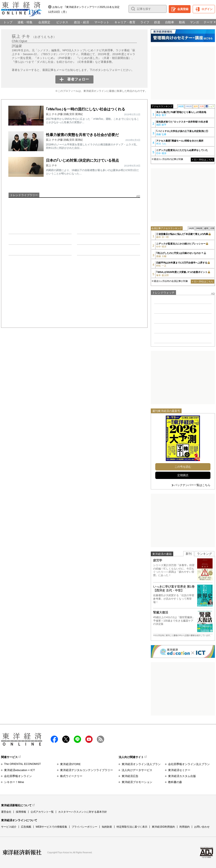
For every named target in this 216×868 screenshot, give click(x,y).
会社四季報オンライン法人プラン (189, 764)
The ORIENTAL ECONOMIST (22, 764)
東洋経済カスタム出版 (182, 776)
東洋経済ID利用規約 (163, 827)
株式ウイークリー (71, 776)
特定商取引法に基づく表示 (132, 827)
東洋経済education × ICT (19, 770)
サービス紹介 (9, 827)
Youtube (89, 739)
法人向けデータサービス (137, 770)
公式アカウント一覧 (42, 812)
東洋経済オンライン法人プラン (141, 764)
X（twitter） (66, 739)
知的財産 (107, 827)
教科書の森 (175, 782)
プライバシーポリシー (84, 827)
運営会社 (6, 812)
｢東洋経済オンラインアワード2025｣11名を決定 (92, 7)
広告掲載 (26, 827)
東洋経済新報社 (22, 852)
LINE (77, 739)
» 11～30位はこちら (203, 160)
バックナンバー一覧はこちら (192, 485)
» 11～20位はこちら (203, 281)
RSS (101, 739)
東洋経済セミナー (179, 770)
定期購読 (183, 475)
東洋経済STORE (70, 764)
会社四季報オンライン (18, 776)
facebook (54, 739)
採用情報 (21, 812)
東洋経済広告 (130, 776)
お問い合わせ (202, 827)
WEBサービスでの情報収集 (51, 827)
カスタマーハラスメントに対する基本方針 (83, 812)
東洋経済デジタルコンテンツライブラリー (87, 770)
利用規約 (185, 827)
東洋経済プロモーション (137, 782)
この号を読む (183, 467)
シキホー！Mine (14, 782)
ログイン (207, 9)
